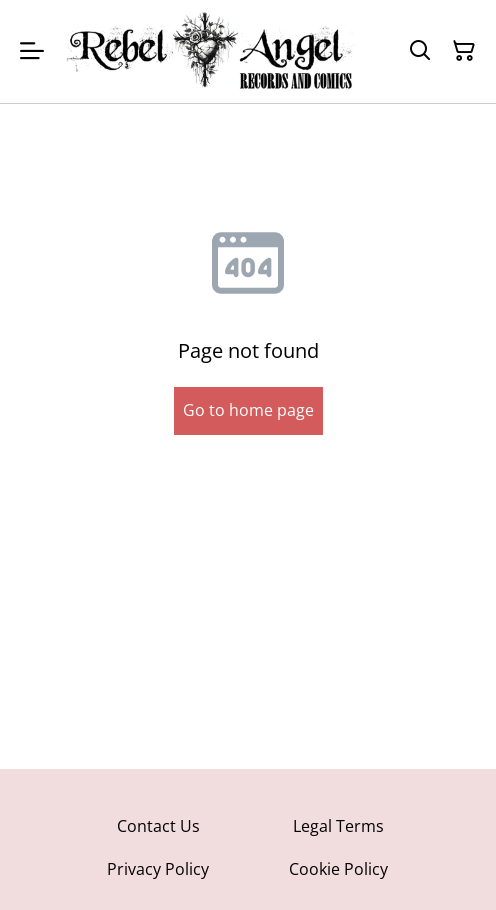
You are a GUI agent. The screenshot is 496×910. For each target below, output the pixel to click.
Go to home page (248, 410)
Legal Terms (338, 826)
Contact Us (158, 826)
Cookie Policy (338, 869)
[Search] (420, 51)
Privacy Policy (158, 869)
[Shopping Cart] (464, 51)
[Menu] (32, 51)
